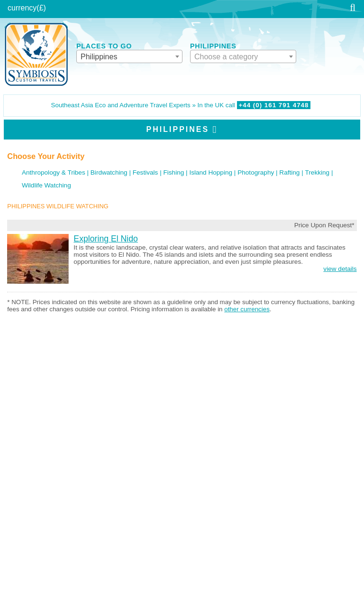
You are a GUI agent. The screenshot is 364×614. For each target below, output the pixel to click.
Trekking (318, 172)
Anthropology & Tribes (54, 172)
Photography (256, 172)
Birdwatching (109, 172)
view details (340, 269)
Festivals (146, 172)
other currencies (247, 309)
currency (22, 8)
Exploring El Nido (106, 239)
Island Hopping (211, 172)
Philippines (178, 129)
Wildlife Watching (46, 185)
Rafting (289, 172)
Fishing (173, 172)
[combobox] (129, 56)
